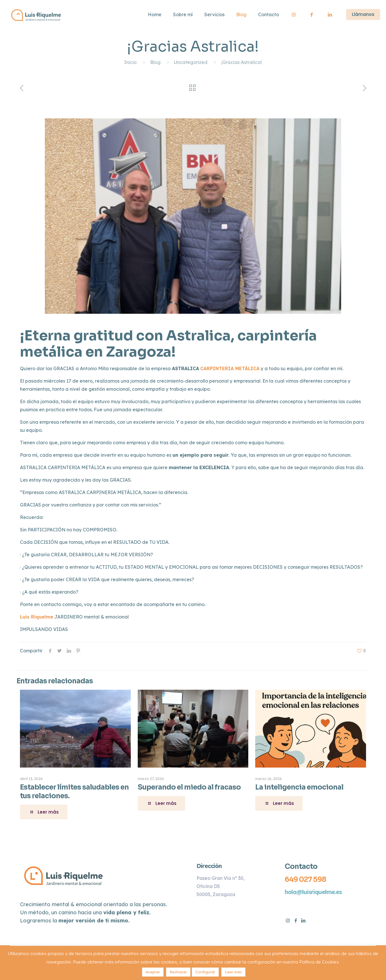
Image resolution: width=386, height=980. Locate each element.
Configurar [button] (205, 972)
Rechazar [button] (178, 972)
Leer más (233, 972)
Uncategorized (191, 62)
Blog (155, 62)
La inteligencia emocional (299, 787)
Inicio (130, 62)
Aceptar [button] (153, 972)
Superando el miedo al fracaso (189, 787)
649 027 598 (305, 880)
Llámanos (363, 14)
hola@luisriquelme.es (313, 892)
